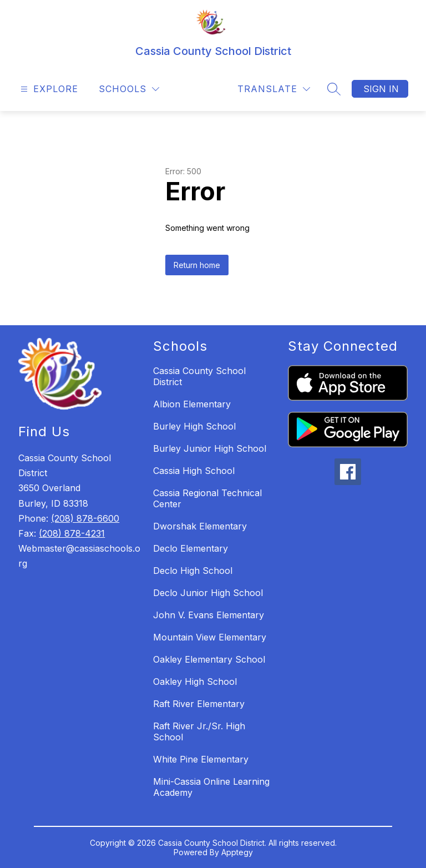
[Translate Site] (274, 89)
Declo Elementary (191, 548)
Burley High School (194, 426)
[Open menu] (48, 89)
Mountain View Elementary (210, 637)
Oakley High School (195, 682)
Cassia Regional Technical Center (207, 498)
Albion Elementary (192, 404)
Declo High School (193, 571)
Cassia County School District (199, 376)
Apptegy (237, 852)
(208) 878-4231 (72, 533)
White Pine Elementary (201, 759)
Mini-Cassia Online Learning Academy (211, 787)
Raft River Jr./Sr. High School (199, 731)
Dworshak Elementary (200, 526)
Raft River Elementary (199, 704)
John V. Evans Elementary (209, 615)
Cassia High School (194, 471)
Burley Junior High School (210, 448)
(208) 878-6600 (85, 518)
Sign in (381, 89)
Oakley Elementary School (209, 659)
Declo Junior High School (208, 593)
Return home (197, 265)
